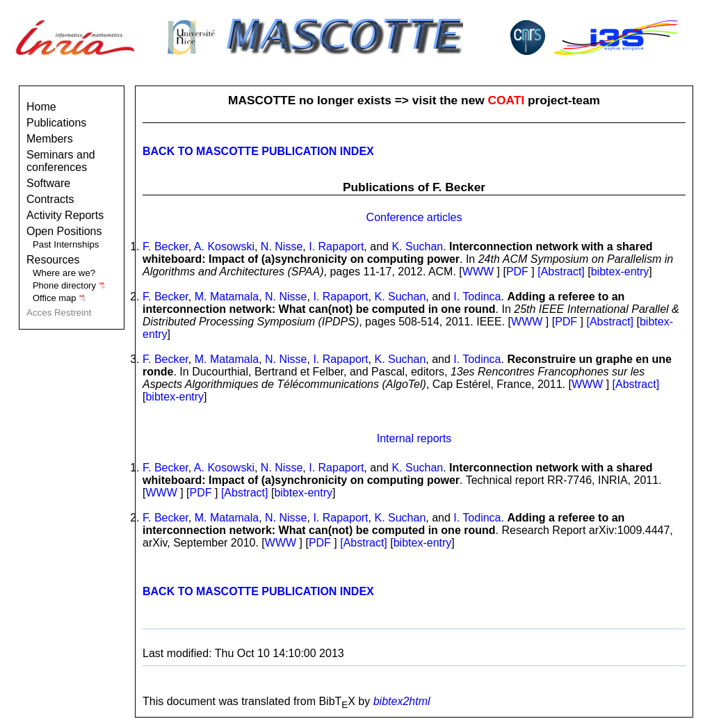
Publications (56, 123)
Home (41, 107)
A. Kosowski (224, 246)
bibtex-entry (620, 272)
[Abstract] (563, 272)
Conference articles (414, 217)
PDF (517, 272)
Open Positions (64, 231)
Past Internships (66, 244)
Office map (59, 298)
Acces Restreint (59, 313)
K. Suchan (417, 246)
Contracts (50, 199)
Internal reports (414, 438)
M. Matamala (227, 297)
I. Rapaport (336, 246)
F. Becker (165, 246)
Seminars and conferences (61, 161)
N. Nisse (282, 246)
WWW (478, 272)
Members (50, 139)
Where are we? (64, 273)
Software (48, 183)
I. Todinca (477, 297)
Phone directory (69, 285)
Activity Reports (65, 215)
